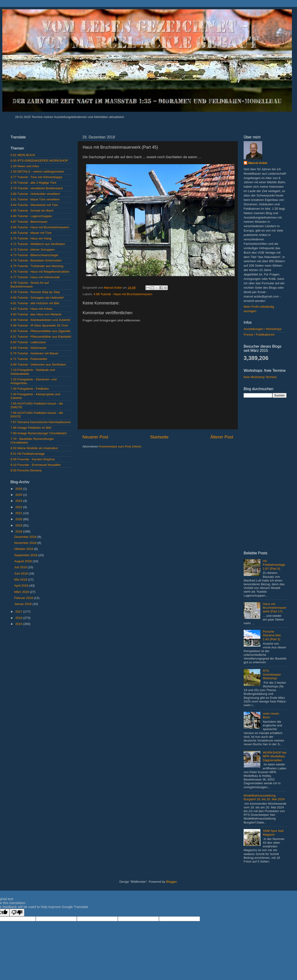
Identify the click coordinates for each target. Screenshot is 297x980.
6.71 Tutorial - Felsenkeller (29, 359)
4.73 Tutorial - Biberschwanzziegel (34, 255)
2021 (19, 513)
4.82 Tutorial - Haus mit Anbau (32, 309)
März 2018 (22, 592)
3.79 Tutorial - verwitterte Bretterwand (37, 188)
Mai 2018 (21, 580)
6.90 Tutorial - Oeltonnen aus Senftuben (38, 364)
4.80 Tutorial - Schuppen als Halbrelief (37, 298)
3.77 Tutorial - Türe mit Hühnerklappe (36, 177)
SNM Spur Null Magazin (273, 833)
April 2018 (22, 586)
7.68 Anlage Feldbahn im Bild (31, 428)
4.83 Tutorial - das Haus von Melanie (36, 314)
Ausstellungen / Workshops (263, 329)
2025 (19, 495)
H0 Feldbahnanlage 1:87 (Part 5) (274, 565)
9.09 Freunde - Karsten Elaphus (33, 459)
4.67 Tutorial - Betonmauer (29, 222)
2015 (19, 624)
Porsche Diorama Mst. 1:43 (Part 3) (272, 635)
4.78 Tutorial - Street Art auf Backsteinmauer (30, 285)
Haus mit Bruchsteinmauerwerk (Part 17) (274, 608)
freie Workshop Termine (260, 377)
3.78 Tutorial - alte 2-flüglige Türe (33, 183)
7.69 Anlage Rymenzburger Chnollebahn (39, 433)
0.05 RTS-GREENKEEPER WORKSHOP (39, 161)
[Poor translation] (17, 913)
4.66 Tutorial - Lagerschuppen (31, 216)
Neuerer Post (95, 437)
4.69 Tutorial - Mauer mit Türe (31, 233)
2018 (19, 531)
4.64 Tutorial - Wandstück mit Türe (34, 205)
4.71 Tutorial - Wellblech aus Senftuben (38, 244)
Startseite (159, 437)
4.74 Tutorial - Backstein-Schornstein (36, 260)
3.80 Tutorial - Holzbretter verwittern (35, 194)
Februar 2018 (24, 598)
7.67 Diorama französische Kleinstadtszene (41, 422)
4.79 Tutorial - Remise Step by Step (35, 292)
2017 (19, 612)
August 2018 (23, 561)
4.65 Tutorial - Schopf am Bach (32, 211)
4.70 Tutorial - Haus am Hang (31, 238)
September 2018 (26, 555)
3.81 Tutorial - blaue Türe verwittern (35, 199)
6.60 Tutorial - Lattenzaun (28, 342)
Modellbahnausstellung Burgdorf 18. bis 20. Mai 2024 (264, 797)
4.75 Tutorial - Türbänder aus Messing (37, 266)
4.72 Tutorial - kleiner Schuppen (33, 250)
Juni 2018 (21, 573)
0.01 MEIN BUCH (23, 155)
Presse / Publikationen (259, 335)
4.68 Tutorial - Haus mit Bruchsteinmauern (123, 294)
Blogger (171, 882)
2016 (19, 618)
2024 (19, 501)
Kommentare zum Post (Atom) (120, 446)
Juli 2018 (21, 567)
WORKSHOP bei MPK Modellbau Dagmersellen (274, 756)
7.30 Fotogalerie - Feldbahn (30, 389)
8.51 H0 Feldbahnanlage (28, 454)
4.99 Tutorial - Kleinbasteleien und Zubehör (40, 320)
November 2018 (26, 543)
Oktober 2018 (24, 549)
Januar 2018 (23, 604)
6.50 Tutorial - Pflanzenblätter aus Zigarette (40, 331)
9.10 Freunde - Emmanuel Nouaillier (36, 465)
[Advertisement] (41, 663)
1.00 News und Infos (25, 166)
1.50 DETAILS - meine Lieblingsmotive (37, 171)
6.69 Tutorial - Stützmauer (28, 348)
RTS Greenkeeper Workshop (272, 675)
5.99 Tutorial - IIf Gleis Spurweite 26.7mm (39, 325)
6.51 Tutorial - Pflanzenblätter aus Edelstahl (41, 337)
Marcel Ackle (258, 163)
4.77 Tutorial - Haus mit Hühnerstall (35, 277)
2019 (19, 525)
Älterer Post (222, 437)
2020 (19, 519)
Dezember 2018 (26, 537)
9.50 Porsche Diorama (26, 470)
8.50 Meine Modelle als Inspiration (34, 448)
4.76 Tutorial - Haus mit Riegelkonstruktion (40, 272)
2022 (19, 507)
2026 (19, 489)
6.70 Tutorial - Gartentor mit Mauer (34, 353)
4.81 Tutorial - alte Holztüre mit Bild (35, 303)
